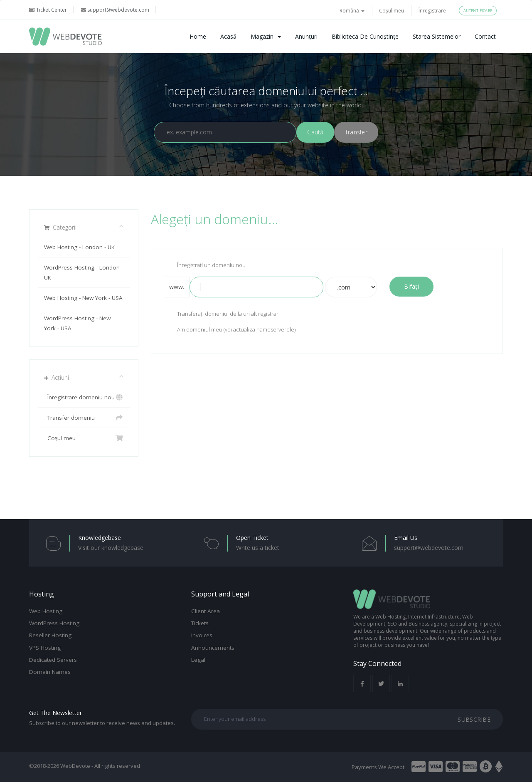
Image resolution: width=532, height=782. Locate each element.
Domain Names (50, 672)
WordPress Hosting (54, 623)
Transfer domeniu (84, 418)
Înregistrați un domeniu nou (205, 266)
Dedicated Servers (53, 660)
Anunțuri (306, 36)
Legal (198, 660)
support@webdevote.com (115, 10)
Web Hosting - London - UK (79, 247)
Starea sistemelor (437, 36)
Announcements (213, 648)
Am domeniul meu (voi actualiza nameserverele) (230, 330)
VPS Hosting (45, 648)
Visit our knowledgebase (111, 548)
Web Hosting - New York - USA (83, 298)
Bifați (411, 286)
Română (352, 11)
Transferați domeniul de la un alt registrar (221, 314)
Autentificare (478, 11)
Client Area (206, 611)
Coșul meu (392, 11)
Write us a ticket (258, 548)
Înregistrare (432, 11)
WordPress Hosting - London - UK (84, 272)
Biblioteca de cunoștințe (365, 36)
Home (198, 36)
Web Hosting (46, 611)
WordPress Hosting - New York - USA (77, 323)
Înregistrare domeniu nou (84, 397)
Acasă (228, 36)
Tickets (200, 623)
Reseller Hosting (50, 635)
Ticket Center (48, 10)
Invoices (202, 635)
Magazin (266, 36)
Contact (485, 36)
